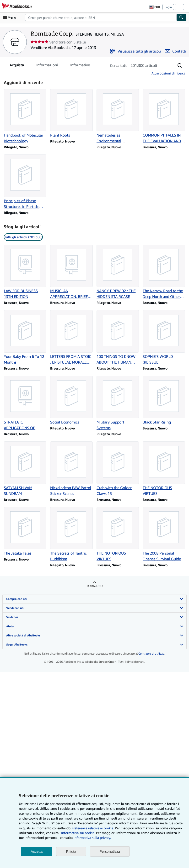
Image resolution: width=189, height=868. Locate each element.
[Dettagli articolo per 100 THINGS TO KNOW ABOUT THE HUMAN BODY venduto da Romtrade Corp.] (118, 338)
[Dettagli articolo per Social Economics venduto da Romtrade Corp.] (71, 400)
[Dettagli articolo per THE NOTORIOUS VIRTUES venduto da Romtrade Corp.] (164, 469)
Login (168, 7)
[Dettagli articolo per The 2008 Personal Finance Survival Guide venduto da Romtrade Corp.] (164, 535)
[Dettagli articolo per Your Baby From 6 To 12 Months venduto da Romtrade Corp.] (25, 338)
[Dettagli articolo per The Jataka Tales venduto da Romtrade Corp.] (25, 532)
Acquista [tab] (17, 66)
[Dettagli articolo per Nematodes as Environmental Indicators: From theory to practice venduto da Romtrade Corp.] (118, 116)
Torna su (94, 586)
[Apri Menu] (11, 17)
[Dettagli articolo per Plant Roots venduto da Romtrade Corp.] (71, 114)
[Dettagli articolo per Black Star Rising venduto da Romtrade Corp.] (164, 400)
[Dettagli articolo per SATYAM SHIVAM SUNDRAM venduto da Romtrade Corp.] (25, 469)
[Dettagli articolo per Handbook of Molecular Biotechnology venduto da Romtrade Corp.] (25, 116)
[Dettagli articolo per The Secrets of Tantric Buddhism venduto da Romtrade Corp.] (71, 535)
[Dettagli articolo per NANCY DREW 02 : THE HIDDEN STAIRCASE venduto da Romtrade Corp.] (118, 272)
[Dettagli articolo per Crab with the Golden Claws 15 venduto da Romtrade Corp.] (118, 469)
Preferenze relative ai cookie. (93, 828)
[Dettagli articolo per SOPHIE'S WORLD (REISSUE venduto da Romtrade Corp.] (164, 338)
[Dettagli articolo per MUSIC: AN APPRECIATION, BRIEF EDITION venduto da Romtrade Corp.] (71, 272)
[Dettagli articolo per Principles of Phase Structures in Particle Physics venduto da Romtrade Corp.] (25, 182)
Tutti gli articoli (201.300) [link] (23, 237)
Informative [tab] (80, 66)
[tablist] (50, 65)
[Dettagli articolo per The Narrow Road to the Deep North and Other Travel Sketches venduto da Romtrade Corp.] (164, 272)
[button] (180, 65)
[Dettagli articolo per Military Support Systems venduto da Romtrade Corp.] (118, 403)
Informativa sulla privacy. (92, 838)
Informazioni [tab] (47, 66)
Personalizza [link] (110, 851)
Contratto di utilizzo (151, 654)
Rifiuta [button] (71, 851)
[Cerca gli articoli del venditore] (136, 65)
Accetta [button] (37, 851)
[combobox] (101, 17)
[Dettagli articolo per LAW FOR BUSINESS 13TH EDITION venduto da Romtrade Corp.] (25, 272)
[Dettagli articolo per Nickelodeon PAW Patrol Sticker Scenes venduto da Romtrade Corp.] (71, 469)
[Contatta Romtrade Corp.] (175, 51)
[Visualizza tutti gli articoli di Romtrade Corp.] (135, 51)
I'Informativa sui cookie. (77, 833)
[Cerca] (182, 17)
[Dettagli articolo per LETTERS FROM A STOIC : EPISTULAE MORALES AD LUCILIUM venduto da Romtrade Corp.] (71, 338)
